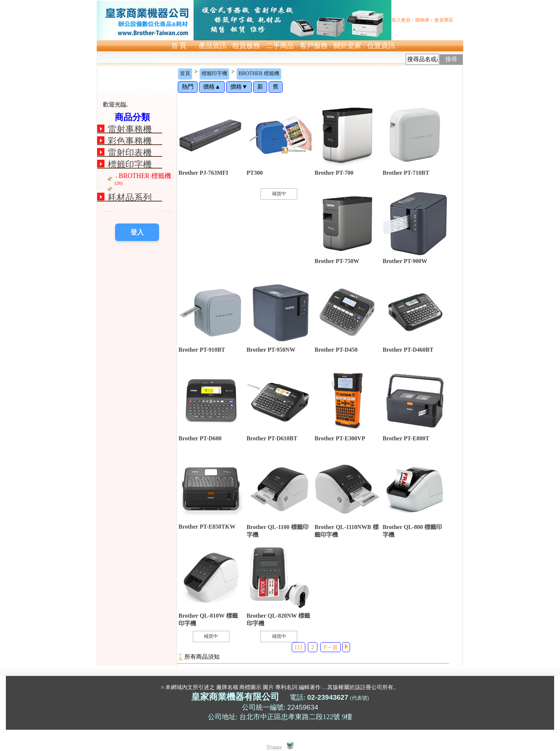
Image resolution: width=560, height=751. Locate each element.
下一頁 (330, 648)
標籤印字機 (214, 73)
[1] (299, 647)
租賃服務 (246, 46)
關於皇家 (347, 46)
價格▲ (212, 87)
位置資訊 (381, 46)
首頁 (185, 73)
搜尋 (451, 59)
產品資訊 (213, 46)
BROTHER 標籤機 (259, 73)
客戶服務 (314, 46)
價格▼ (239, 87)
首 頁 (179, 46)
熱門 (188, 87)
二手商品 (280, 46)
